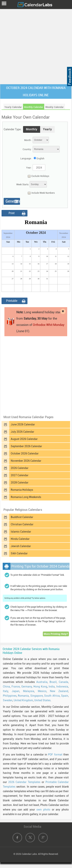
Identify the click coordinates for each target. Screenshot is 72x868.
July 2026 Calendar (22, 432)
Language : (26, 159)
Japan (16, 691)
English (41, 159)
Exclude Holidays (37, 176)
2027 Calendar (20, 475)
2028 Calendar (20, 483)
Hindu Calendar (20, 539)
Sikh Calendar (19, 553)
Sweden (8, 700)
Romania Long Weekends (26, 497)
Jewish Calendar (21, 546)
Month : (28, 140)
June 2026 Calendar (23, 424)
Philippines (10, 696)
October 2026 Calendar (25, 453)
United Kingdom (23, 700)
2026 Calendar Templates (24, 782)
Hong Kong (40, 687)
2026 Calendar (20, 468)
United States (42, 700)
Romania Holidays (22, 490)
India (52, 687)
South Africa (52, 696)
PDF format (55, 755)
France (16, 687)
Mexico (42, 691)
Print (12, 213)
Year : (29, 168)
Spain (65, 696)
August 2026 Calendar (24, 439)
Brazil (53, 682)
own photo (43, 810)
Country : (27, 149)
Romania (23, 696)
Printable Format (12, 302)
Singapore (37, 696)
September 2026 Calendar (26, 446)
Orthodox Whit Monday (49, 325)
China (6, 687)
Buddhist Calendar (22, 517)
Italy (5, 691)
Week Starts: (23, 185)
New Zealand (59, 691)
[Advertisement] (36, 46)
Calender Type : (13, 129)
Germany (27, 687)
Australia (42, 682)
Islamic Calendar (21, 532)
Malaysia (29, 691)
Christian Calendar (22, 524)
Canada (63, 682)
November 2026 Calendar (26, 461)
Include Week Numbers (40, 193)
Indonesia (62, 687)
